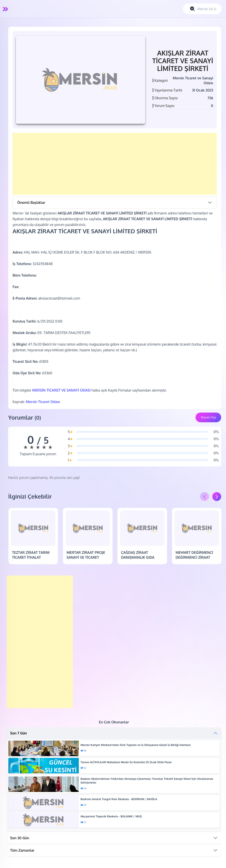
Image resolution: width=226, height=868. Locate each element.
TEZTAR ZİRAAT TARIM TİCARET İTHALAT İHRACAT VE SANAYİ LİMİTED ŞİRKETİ (31, 560)
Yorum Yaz (208, 417)
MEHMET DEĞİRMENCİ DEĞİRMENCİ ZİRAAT (194, 555)
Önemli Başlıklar (31, 203)
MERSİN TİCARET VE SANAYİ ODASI (61, 390)
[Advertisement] (115, 164)
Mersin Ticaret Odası (43, 402)
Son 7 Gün (19, 733)
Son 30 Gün (20, 838)
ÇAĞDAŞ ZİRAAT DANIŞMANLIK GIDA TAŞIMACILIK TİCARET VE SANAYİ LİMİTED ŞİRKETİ (142, 560)
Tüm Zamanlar (22, 850)
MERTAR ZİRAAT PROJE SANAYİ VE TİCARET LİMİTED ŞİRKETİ (86, 557)
